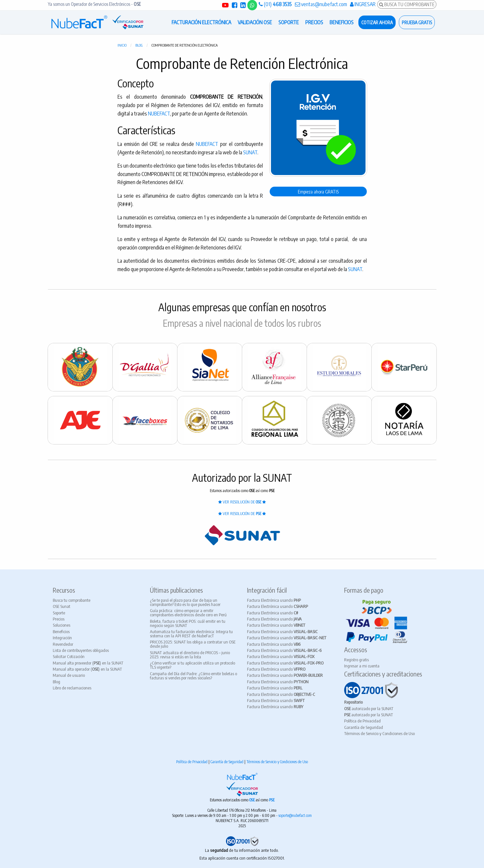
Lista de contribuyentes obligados (81, 650)
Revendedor (63, 644)
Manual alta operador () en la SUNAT (87, 669)
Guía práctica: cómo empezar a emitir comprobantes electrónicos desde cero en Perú (188, 613)
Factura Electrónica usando (274, 600)
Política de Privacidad (362, 721)
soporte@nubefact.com (295, 815)
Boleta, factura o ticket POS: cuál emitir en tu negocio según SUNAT (188, 623)
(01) (275, 4)
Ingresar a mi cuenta (362, 666)
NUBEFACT (159, 114)
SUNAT (250, 152)
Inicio (122, 45)
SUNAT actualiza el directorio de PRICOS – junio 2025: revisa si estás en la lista (190, 655)
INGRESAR (363, 4)
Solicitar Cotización (69, 656)
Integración (62, 638)
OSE (253, 800)
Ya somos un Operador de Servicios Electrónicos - (94, 4)
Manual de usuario (69, 675)
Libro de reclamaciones (72, 688)
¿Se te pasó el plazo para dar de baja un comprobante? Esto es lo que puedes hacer (185, 602)
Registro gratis (356, 660)
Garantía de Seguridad (364, 727)
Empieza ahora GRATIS (318, 192)
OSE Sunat (62, 606)
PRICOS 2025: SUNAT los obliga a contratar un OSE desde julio (193, 644)
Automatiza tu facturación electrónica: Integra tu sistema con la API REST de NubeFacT (191, 634)
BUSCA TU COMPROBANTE (407, 4)
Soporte (59, 613)
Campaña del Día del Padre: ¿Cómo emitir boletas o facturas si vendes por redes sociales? (193, 676)
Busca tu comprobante (72, 600)
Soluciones (62, 625)
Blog (139, 45)
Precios (59, 619)
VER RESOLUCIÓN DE (242, 502)
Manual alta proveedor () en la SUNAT (88, 663)
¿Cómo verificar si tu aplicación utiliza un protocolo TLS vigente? (192, 665)
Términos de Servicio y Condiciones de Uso (379, 733)
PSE (272, 800)
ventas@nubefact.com (321, 4)
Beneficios (61, 632)
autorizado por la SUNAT (369, 709)
